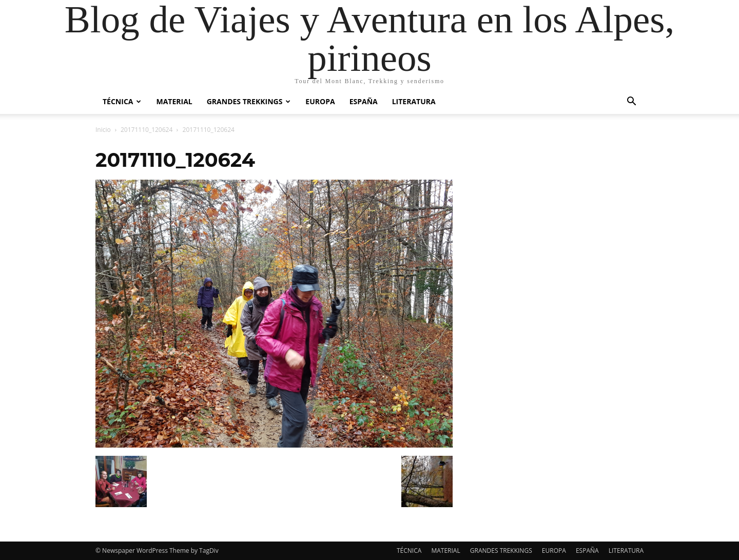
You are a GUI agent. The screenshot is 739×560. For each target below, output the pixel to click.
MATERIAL (174, 101)
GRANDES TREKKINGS (249, 101)
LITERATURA (414, 101)
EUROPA (320, 101)
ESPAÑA (364, 101)
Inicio (103, 130)
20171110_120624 (147, 130)
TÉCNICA (122, 101)
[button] (631, 102)
